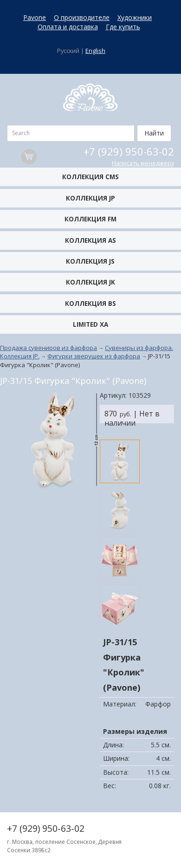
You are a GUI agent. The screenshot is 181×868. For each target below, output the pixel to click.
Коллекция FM (90, 219)
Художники (135, 17)
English (95, 51)
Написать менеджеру (143, 163)
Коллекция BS (90, 303)
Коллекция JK (90, 282)
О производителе (82, 17)
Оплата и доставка (68, 27)
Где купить (123, 27)
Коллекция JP (90, 198)
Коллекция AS (90, 240)
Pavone (35, 17)
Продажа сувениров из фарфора (48, 348)
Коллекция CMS (90, 177)
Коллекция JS (90, 261)
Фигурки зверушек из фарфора (94, 356)
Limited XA (90, 324)
